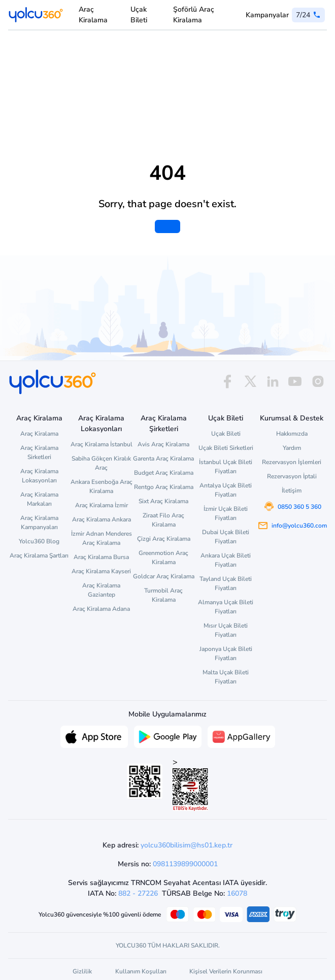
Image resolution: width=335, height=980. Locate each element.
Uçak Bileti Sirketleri (226, 448)
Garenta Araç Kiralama (163, 459)
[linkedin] (273, 382)
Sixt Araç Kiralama (163, 501)
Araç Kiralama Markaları (39, 499)
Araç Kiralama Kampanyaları (39, 522)
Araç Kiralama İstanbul (102, 444)
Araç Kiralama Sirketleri (39, 452)
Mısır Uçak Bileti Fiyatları (226, 630)
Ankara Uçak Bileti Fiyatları (226, 560)
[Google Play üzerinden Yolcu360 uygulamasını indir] (168, 736)
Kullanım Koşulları (141, 971)
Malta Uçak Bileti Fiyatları (226, 677)
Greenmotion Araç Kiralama (163, 558)
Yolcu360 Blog (39, 541)
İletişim (292, 491)
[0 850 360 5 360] (308, 15)
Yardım (292, 448)
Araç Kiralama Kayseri (101, 571)
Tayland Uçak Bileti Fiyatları (226, 583)
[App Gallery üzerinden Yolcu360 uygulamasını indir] (241, 736)
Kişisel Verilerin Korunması (226, 971)
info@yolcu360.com (299, 526)
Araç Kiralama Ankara (102, 519)
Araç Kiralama (93, 15)
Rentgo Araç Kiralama (164, 487)
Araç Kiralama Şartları (39, 556)
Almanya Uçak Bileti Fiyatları (226, 607)
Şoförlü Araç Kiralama (194, 15)
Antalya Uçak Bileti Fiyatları (226, 490)
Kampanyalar (267, 15)
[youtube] (295, 382)
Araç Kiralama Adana (101, 609)
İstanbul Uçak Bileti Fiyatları (226, 467)
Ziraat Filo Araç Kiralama (163, 520)
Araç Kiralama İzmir (102, 505)
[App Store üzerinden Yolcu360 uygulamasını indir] (94, 736)
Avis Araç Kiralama (163, 444)
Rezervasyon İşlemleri (292, 462)
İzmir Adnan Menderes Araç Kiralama (102, 538)
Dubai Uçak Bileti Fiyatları (226, 537)
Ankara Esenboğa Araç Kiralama (102, 486)
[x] (250, 382)
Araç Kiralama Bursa (101, 557)
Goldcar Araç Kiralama (164, 576)
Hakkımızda (292, 434)
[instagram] (318, 382)
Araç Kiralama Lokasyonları (39, 476)
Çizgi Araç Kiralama (164, 539)
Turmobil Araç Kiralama (163, 595)
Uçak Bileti (139, 15)
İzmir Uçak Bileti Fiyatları (226, 513)
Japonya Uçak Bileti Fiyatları (226, 654)
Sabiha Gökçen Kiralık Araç (101, 463)
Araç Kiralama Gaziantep (101, 590)
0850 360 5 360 (299, 507)
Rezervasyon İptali (292, 476)
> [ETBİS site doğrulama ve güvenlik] (190, 784)
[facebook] (227, 382)
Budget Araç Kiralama (164, 473)
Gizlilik (82, 971)
